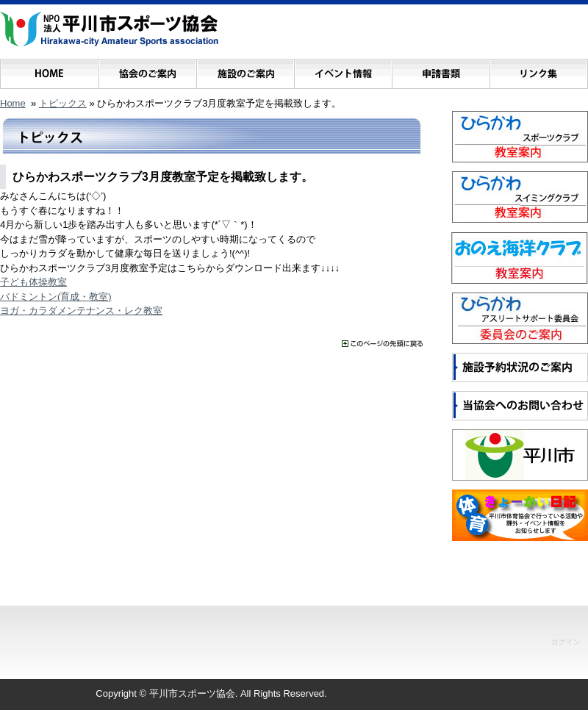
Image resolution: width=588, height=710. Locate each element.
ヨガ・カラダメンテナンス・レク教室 (81, 311)
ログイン (566, 642)
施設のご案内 (245, 70)
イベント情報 (343, 70)
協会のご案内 (147, 70)
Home (13, 103)
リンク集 (538, 70)
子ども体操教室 (33, 282)
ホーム (50, 70)
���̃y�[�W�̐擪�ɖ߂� (382, 344)
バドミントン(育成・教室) (56, 297)
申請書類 (441, 70)
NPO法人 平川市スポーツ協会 (109, 29)
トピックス (63, 103)
